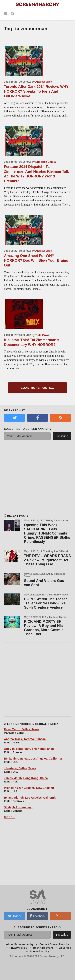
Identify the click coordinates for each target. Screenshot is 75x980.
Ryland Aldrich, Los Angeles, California (30, 798)
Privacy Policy (18, 948)
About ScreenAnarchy (20, 944)
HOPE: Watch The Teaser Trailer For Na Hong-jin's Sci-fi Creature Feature (45, 603)
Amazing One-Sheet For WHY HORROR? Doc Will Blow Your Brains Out (36, 260)
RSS (60, 916)
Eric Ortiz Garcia (46, 162)
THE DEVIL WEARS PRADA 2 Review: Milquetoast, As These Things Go (47, 560)
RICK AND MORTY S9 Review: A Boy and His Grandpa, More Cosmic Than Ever (44, 628)
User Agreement (43, 948)
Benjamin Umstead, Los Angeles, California (33, 759)
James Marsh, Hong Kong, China (26, 778)
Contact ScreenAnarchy (54, 944)
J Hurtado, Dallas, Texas (20, 768)
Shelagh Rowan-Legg (18, 807)
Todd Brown (43, 335)
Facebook (37, 916)
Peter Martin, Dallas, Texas (22, 729)
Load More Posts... (37, 388)
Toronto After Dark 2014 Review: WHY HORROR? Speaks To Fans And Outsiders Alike (36, 91)
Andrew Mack (44, 82)
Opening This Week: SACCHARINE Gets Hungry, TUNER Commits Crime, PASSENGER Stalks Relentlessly (47, 533)
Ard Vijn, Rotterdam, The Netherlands (29, 749)
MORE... (9, 817)
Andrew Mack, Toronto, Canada (25, 739)
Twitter (14, 916)
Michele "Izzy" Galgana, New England (29, 788)
